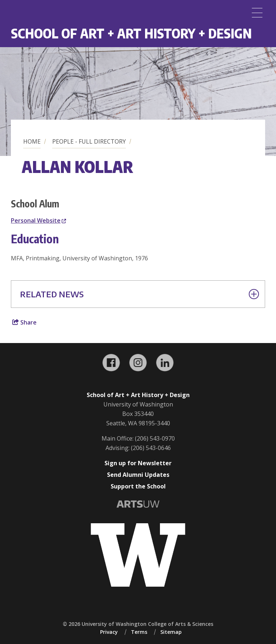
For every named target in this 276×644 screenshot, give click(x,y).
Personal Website (38, 220)
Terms (139, 632)
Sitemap (171, 632)
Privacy (109, 632)
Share (24, 322)
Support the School (138, 486)
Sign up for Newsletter (138, 463)
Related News (139, 294)
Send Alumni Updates (138, 475)
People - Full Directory (89, 141)
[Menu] (257, 13)
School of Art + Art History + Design (131, 33)
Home (32, 141)
